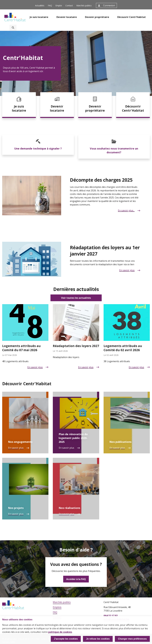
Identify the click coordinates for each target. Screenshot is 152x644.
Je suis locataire (39, 17)
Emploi (59, 6)
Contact (69, 6)
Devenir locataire (67, 17)
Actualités (40, 6)
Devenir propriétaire (97, 17)
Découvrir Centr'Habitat (132, 17)
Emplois (57, 607)
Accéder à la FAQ (76, 579)
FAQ (50, 6)
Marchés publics (84, 6)
